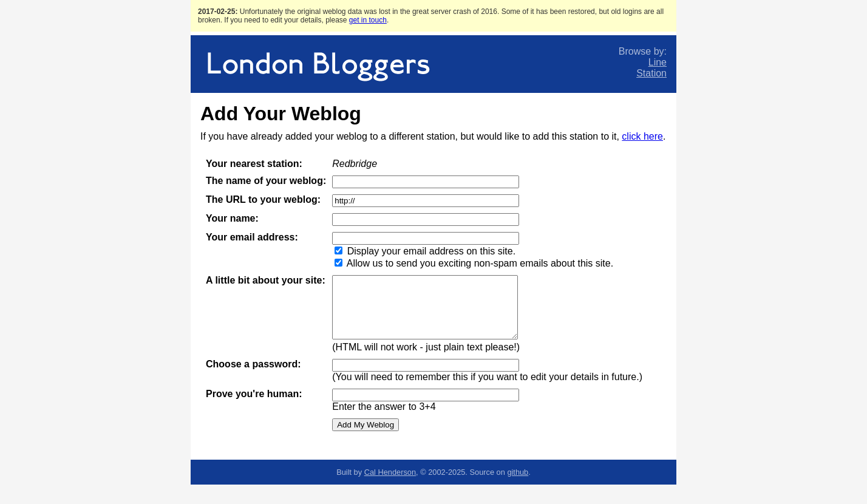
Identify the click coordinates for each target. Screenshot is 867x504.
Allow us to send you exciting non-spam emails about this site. (480, 263)
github (518, 472)
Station (651, 73)
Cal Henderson (390, 472)
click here (642, 136)
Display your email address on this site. (431, 251)
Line (658, 62)
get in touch (368, 20)
